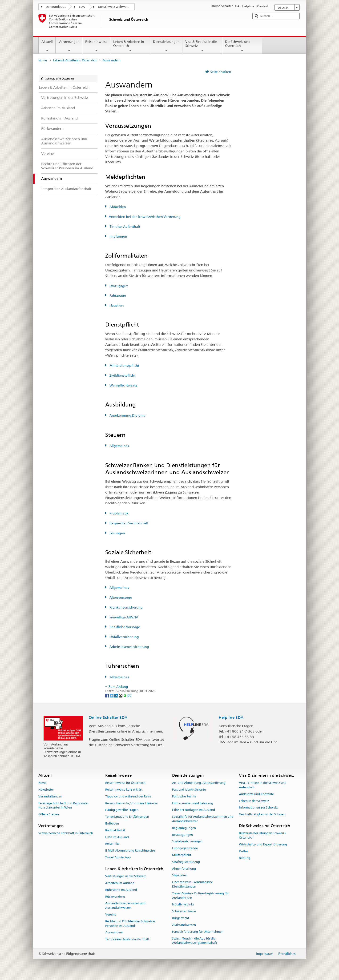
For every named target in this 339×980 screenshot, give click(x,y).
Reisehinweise (96, 46)
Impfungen (118, 236)
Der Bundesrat (56, 7)
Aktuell (47, 46)
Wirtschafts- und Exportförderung (263, 844)
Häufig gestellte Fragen (122, 810)
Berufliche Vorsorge (124, 627)
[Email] (129, 695)
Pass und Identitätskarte (189, 790)
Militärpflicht (182, 855)
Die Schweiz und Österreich (242, 46)
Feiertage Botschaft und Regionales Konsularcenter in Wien (63, 805)
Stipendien (180, 875)
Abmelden (117, 207)
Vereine (111, 914)
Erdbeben (112, 823)
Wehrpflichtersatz (123, 385)
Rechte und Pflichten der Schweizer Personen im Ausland (130, 924)
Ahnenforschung (184, 869)
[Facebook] (107, 695)
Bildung (245, 858)
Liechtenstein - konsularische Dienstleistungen (192, 884)
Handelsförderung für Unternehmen (198, 932)
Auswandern (114, 933)
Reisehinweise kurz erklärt (124, 790)
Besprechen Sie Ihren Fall (128, 523)
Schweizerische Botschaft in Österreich (66, 833)
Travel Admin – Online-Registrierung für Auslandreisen (200, 896)
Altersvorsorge (120, 598)
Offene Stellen (49, 814)
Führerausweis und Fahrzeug (193, 803)
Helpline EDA (231, 717)
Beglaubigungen (184, 828)
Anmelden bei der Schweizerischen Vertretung (145, 217)
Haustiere (117, 305)
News (42, 783)
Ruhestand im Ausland (121, 890)
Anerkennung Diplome (127, 415)
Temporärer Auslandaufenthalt (127, 939)
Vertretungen (69, 46)
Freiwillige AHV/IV (123, 617)
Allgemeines (119, 446)
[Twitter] (112, 695)
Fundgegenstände (185, 848)
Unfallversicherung (124, 637)
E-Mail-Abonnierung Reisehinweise (130, 851)
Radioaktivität (115, 830)
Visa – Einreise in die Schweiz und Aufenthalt (263, 785)
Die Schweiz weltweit (113, 7)
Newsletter (46, 790)
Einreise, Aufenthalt (124, 227)
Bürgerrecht (181, 918)
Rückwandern (115, 897)
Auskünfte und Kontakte (256, 794)
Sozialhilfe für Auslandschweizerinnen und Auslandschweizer (203, 819)
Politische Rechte (184, 796)
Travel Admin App (118, 857)
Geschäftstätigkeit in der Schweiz (262, 814)
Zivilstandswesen (184, 925)
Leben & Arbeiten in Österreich (130, 46)
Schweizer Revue (184, 911)
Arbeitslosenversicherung (129, 647)
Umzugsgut (118, 286)
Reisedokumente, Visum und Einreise (131, 803)
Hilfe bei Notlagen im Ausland (194, 810)
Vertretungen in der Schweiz (126, 876)
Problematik (119, 513)
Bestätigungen (182, 835)
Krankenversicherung (126, 607)
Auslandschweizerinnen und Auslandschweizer (125, 906)
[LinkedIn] (116, 695)
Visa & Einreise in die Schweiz (202, 46)
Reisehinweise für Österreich (125, 783)
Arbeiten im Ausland (120, 883)
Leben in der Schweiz (254, 801)
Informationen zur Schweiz (258, 808)
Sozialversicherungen (187, 842)
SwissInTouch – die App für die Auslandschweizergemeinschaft (195, 941)
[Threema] (121, 695)
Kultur (244, 851)
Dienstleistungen (166, 46)
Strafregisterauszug (186, 862)
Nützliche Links (183, 905)
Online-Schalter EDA (108, 717)
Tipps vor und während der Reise (128, 796)
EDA (82, 7)
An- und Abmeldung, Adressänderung (199, 783)
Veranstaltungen (50, 796)
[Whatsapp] (125, 695)
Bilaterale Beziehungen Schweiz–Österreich (263, 835)
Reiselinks (112, 844)
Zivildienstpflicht (122, 375)
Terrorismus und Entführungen (127, 817)
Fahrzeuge (117, 295)
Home (43, 60)
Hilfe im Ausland (117, 837)
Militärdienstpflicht (124, 366)
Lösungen (117, 533)
